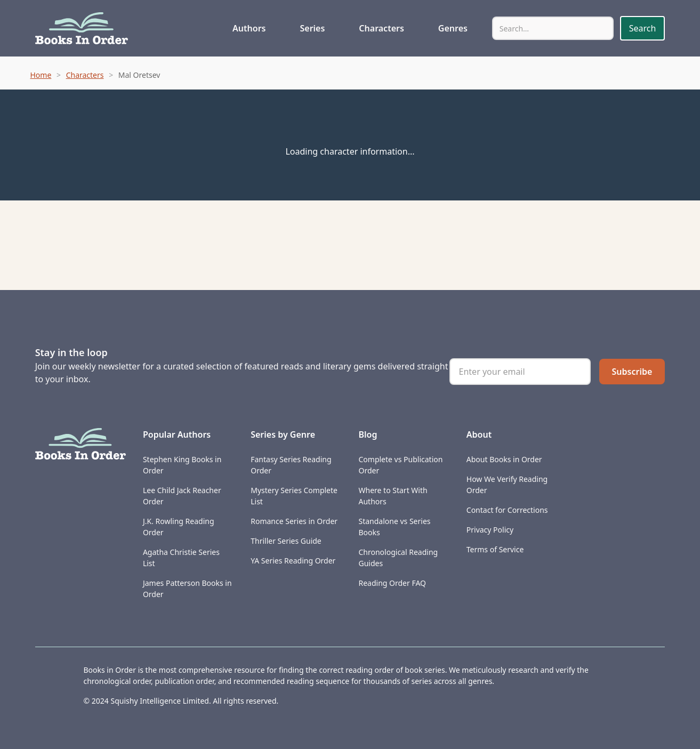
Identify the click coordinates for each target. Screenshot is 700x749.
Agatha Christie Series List (181, 558)
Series (312, 28)
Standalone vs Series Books (394, 527)
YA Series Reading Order (293, 561)
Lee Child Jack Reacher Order (182, 496)
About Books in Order (504, 459)
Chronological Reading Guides (398, 558)
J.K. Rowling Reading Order (179, 527)
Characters (381, 28)
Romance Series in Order (294, 521)
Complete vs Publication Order (400, 465)
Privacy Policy (490, 530)
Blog (368, 434)
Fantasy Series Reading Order (291, 465)
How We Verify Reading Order (507, 485)
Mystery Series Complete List (294, 496)
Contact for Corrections (507, 510)
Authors (249, 28)
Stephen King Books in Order (182, 465)
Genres (453, 28)
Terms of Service (495, 549)
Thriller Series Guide (286, 541)
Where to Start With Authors (393, 496)
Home (41, 75)
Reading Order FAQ (392, 583)
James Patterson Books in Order (187, 589)
